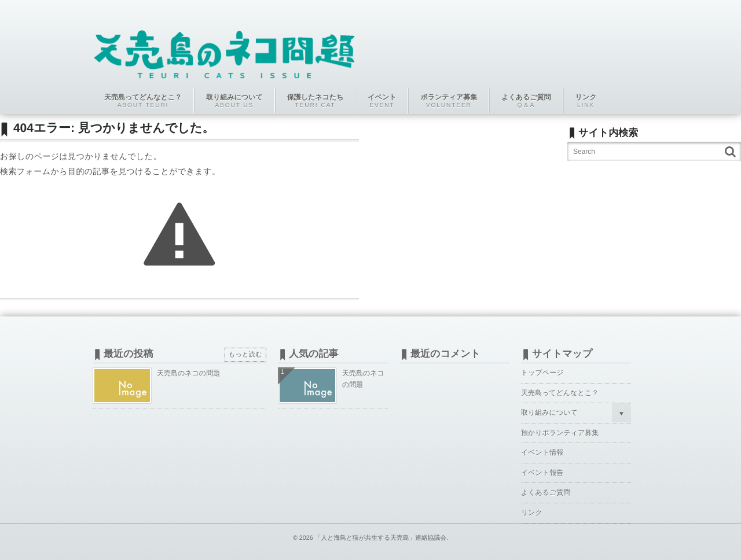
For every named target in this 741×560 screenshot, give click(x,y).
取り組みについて (549, 412)
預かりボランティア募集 (560, 433)
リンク (532, 513)
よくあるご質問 (546, 492)
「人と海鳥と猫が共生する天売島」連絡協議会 (381, 538)
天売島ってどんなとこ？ (560, 393)
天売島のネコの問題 (188, 373)
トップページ (542, 373)
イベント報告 (542, 473)
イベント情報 (542, 452)
